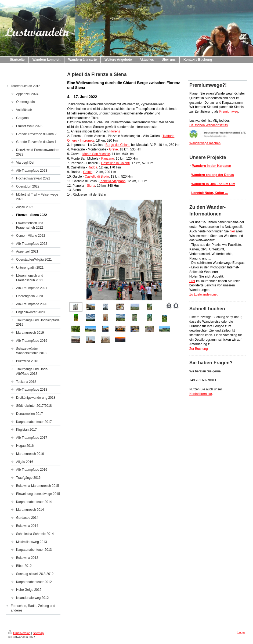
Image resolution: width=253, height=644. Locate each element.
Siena (91, 186)
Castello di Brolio (97, 177)
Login (241, 632)
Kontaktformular (201, 394)
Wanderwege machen (205, 143)
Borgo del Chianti (118, 145)
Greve (113, 149)
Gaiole (88, 172)
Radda (93, 167)
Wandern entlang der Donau (213, 175)
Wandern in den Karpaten (212, 166)
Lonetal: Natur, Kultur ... (209, 193)
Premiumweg (229, 111)
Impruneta (87, 141)
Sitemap (38, 633)
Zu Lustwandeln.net (203, 294)
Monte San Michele (96, 154)
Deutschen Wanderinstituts (209, 125)
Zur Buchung (199, 349)
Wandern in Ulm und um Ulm (213, 184)
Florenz (115, 131)
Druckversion (19, 633)
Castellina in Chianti (115, 163)
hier (232, 231)
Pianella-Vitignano (113, 181)
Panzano (108, 159)
